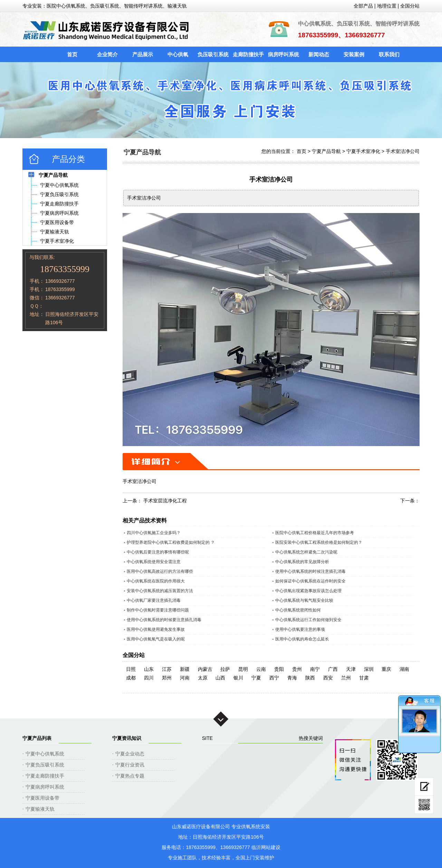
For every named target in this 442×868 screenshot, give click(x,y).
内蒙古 (205, 669)
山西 (220, 678)
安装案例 (354, 54)
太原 (203, 678)
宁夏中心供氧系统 (45, 754)
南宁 (315, 669)
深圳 (369, 669)
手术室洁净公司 (403, 151)
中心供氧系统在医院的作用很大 (156, 581)
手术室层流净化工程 (165, 501)
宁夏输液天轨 (40, 809)
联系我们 (389, 54)
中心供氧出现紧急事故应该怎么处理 (308, 591)
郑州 (167, 678)
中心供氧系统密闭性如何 (298, 610)
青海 (292, 678)
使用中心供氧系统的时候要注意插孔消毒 (164, 620)
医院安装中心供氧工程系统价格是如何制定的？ (319, 542)
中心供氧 (178, 54)
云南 (261, 669)
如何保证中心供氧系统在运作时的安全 (310, 581)
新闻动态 (319, 54)
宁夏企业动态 (130, 754)
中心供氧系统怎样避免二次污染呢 (306, 552)
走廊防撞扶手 (248, 54)
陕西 (310, 678)
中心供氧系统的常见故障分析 (302, 562)
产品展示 (143, 54)
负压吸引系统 (213, 54)
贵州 (297, 669)
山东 (149, 669)
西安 (328, 678)
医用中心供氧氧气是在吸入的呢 (156, 639)
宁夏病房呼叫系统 (45, 787)
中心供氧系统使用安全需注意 (154, 562)
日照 (131, 669)
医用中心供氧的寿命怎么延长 (302, 639)
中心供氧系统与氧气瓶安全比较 (304, 600)
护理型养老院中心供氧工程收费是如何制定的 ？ (171, 542)
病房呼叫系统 (284, 54)
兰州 (346, 678)
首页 (72, 54)
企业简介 (107, 54)
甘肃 (364, 678)
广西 (333, 669)
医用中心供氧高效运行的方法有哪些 (160, 571)
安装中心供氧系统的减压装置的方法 (160, 591)
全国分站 (410, 6)
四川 (149, 678)
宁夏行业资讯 (130, 765)
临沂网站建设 (266, 847)
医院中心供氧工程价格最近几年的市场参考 (315, 533)
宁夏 (256, 678)
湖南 (404, 669)
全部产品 (363, 6)
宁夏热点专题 (130, 776)
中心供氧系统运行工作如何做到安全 (308, 620)
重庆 (386, 669)
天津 (351, 669)
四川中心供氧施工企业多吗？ (154, 533)
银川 (238, 678)
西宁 (274, 678)
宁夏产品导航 (326, 151)
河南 (185, 678)
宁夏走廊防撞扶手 (45, 776)
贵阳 (279, 669)
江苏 (167, 669)
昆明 (243, 669)
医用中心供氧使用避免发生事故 (156, 629)
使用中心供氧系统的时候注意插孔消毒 (310, 571)
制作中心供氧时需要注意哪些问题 (158, 610)
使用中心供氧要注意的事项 (300, 629)
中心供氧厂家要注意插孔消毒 (154, 600)
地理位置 (387, 6)
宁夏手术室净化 (363, 151)
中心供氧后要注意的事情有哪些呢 (158, 552)
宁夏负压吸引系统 (45, 765)
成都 (131, 678)
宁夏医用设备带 (42, 798)
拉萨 (225, 669)
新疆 (185, 669)
